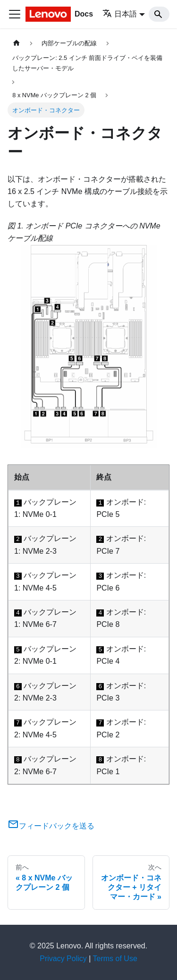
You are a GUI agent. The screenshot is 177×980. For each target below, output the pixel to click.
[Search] (159, 14)
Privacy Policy (63, 959)
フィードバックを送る (51, 826)
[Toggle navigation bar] (15, 14)
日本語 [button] (120, 14)
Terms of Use (115, 959)
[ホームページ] (17, 43)
